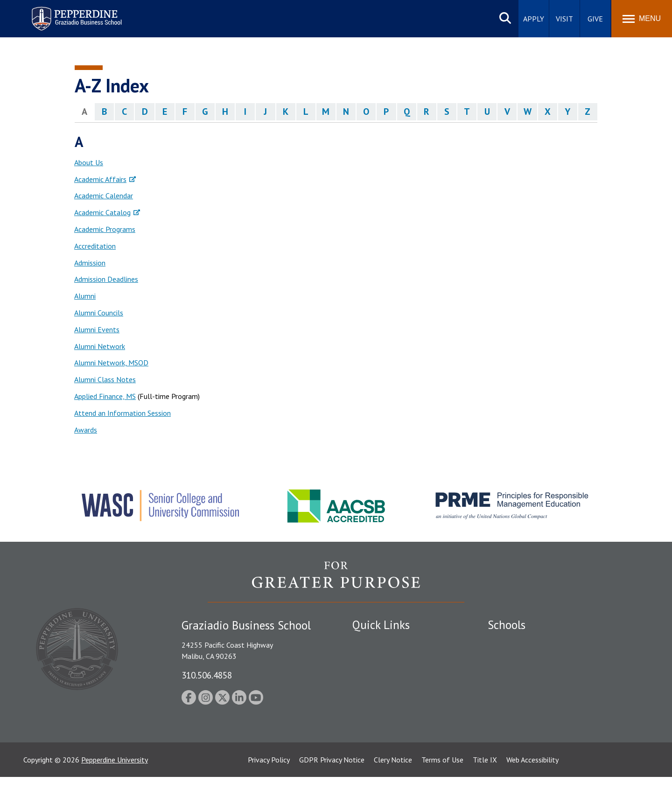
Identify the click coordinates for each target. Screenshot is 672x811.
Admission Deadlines (106, 279)
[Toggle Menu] (642, 19)
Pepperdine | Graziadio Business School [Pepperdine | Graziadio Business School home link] (64, 13)
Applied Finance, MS (105, 396)
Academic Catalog (102, 212)
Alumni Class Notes (105, 379)
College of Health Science (528, 734)
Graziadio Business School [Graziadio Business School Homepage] (528, 675)
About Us (89, 162)
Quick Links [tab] (381, 625)
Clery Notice (393, 794)
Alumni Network (100, 346)
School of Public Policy (524, 717)
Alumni (85, 296)
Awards (86, 430)
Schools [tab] (507, 625)
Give (595, 19)
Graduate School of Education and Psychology (560, 692)
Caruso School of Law (522, 659)
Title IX (485, 794)
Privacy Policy (269, 794)
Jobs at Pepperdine (381, 707)
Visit (564, 19)
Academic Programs (105, 229)
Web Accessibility (532, 794)
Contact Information (385, 724)
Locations (368, 643)
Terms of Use (442, 794)
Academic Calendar (104, 196)
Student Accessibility (385, 675)
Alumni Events (97, 329)
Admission (90, 263)
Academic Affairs (100, 179)
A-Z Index (367, 740)
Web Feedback (374, 756)
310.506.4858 (207, 675)
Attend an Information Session (122, 413)
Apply (534, 19)
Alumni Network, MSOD (111, 363)
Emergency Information (389, 692)
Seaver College (511, 643)
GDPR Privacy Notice (332, 794)
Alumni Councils (99, 313)
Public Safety (373, 659)
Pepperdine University (115, 794)
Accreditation (95, 246)
